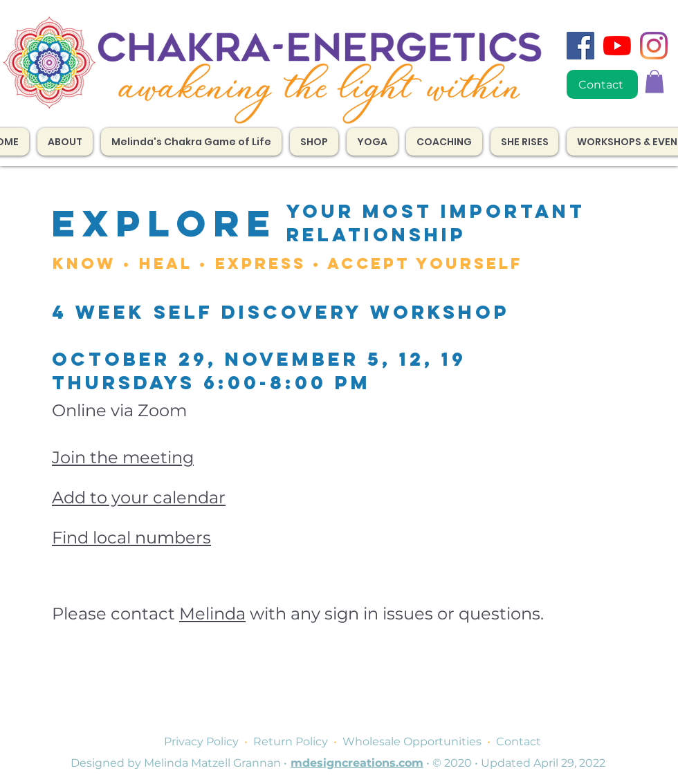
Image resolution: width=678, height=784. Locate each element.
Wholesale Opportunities (412, 741)
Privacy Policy (201, 741)
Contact (519, 741)
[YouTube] (617, 46)
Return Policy (291, 741)
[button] (444, 142)
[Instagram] (654, 46)
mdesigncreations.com (357, 763)
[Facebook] (580, 46)
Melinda (212, 614)
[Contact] (602, 84)
